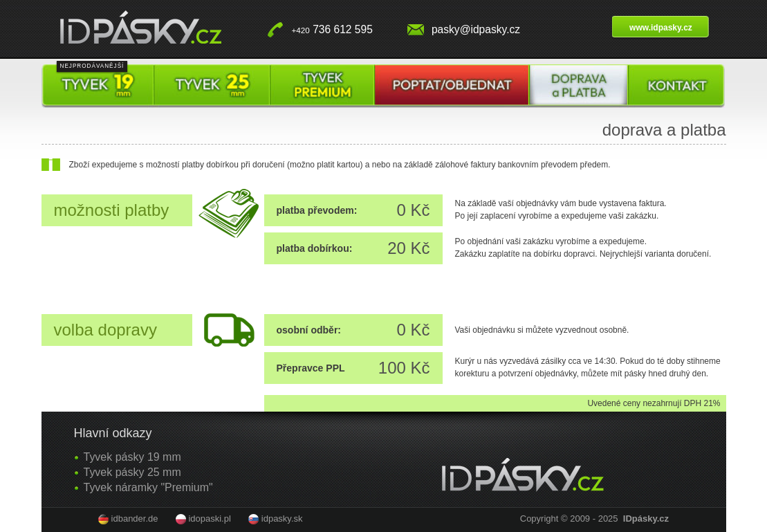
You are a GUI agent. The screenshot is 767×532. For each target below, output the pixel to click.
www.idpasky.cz (661, 28)
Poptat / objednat (452, 86)
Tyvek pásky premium (322, 86)
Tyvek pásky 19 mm (98, 86)
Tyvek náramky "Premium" (148, 487)
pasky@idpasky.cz (476, 29)
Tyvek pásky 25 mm (211, 86)
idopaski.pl (209, 519)
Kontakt (676, 86)
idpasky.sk (282, 519)
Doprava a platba (579, 86)
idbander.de (135, 519)
